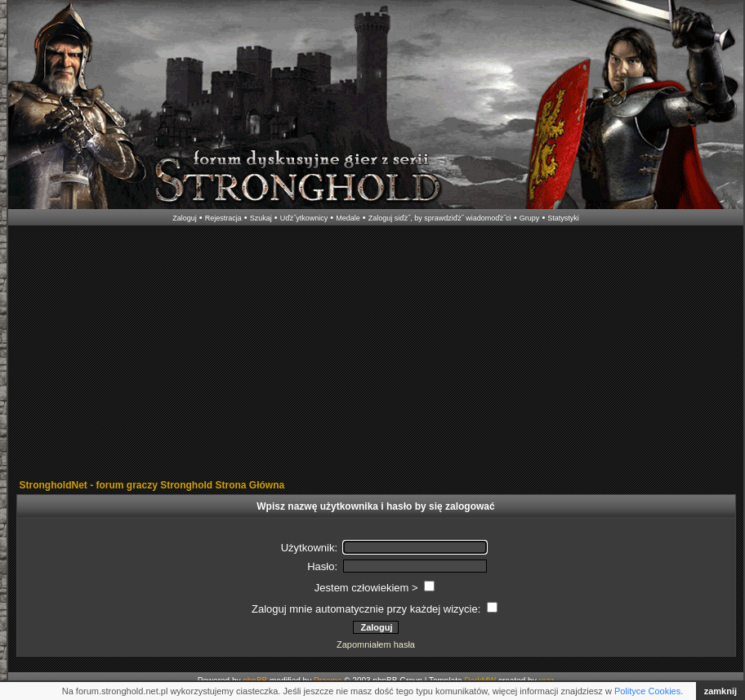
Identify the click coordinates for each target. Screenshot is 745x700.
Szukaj (261, 218)
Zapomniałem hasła (376, 644)
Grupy (530, 218)
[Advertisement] (254, 354)
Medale (348, 218)
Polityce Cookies (647, 691)
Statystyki (563, 218)
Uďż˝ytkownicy (304, 218)
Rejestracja (223, 218)
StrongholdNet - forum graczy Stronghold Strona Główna (152, 485)
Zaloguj (185, 218)
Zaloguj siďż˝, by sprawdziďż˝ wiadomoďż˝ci (440, 218)
